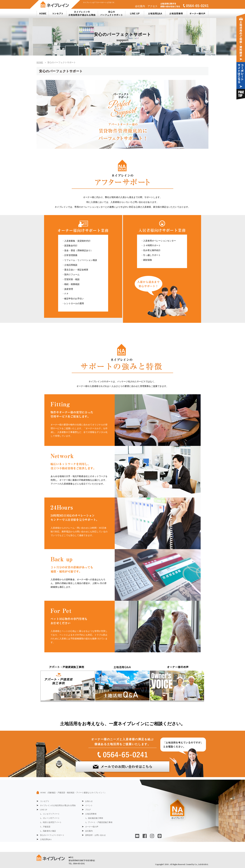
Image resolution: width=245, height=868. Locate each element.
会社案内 (140, 6)
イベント (89, 805)
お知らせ (89, 801)
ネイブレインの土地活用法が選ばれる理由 (58, 805)
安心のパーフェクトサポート (52, 835)
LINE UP (44, 810)
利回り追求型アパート (52, 822)
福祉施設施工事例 (95, 818)
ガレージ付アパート (51, 818)
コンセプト (45, 801)
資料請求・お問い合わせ (95, 835)
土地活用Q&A (46, 839)
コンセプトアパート (51, 814)
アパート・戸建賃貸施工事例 (100, 822)
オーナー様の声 (92, 827)
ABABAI (204, 864)
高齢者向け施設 (49, 831)
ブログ (88, 810)
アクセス (152, 6)
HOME (73, 793)
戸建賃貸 (47, 827)
